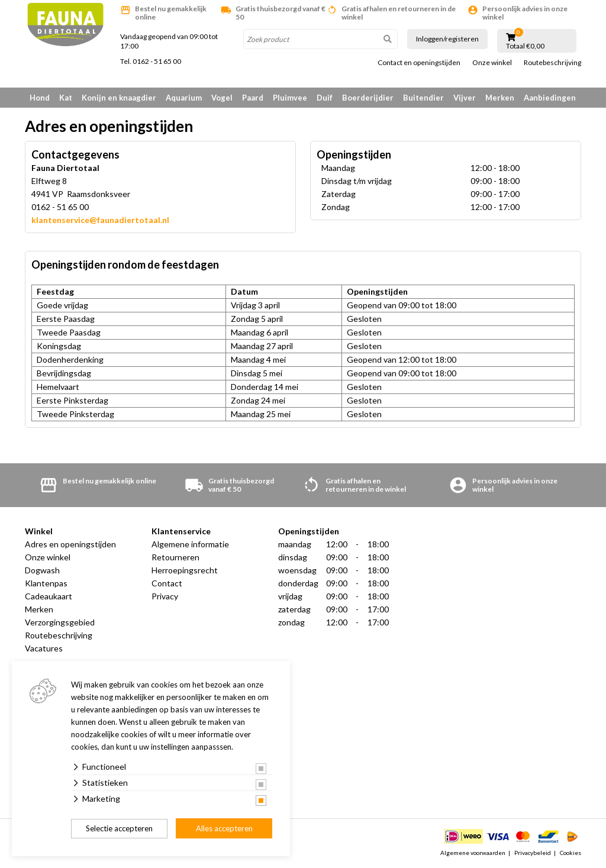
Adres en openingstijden (70, 544)
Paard (253, 98)
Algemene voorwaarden (473, 853)
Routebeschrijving (552, 63)
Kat (66, 98)
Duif (325, 98)
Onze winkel (492, 63)
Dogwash (42, 570)
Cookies (570, 853)
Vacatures (44, 648)
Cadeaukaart (49, 596)
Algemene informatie (190, 544)
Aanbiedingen (550, 98)
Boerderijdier (368, 98)
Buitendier (423, 98)
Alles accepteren (224, 828)
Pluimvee (290, 98)
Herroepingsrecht (185, 570)
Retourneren (175, 557)
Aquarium (184, 98)
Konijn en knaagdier (119, 98)
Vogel (222, 98)
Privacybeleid (533, 853)
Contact (167, 583)
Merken (500, 98)
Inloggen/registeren (447, 39)
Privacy (165, 596)
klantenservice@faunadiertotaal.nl (100, 220)
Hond (40, 98)
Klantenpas (46, 583)
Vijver (465, 98)
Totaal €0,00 (525, 46)
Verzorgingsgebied (60, 622)
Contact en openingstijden (419, 63)
